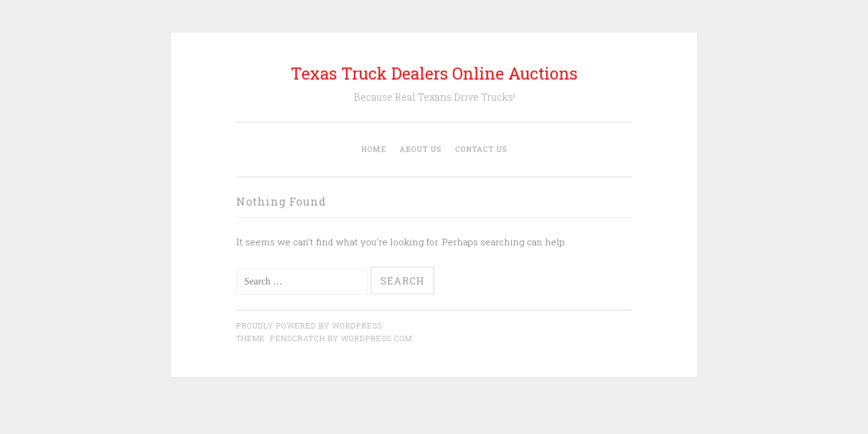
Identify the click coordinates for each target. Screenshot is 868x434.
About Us (421, 149)
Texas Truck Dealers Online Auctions (434, 73)
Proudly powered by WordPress (309, 325)
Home (374, 149)
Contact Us (481, 149)
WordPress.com (377, 338)
